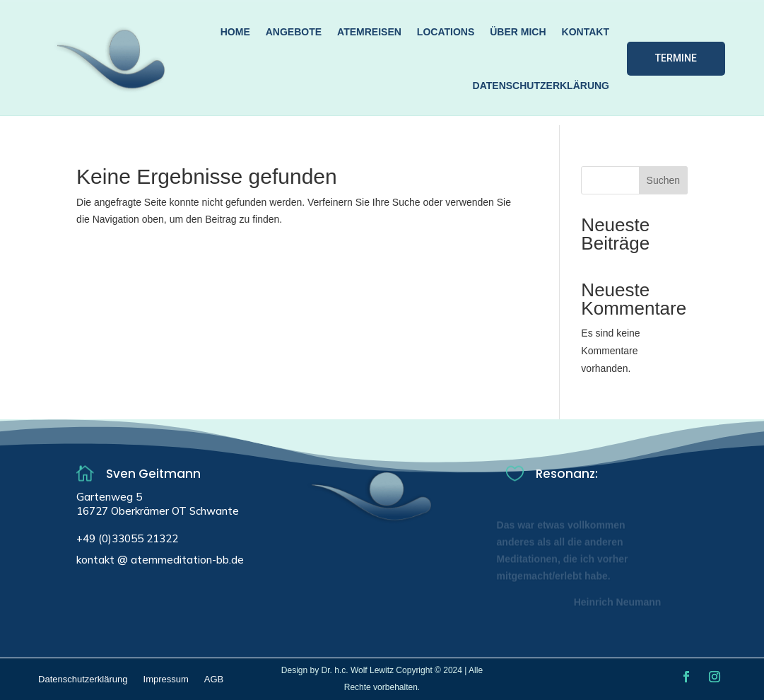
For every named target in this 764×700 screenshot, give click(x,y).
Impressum (166, 679)
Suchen (663, 180)
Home (235, 32)
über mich (518, 32)
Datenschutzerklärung (541, 86)
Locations (446, 32)
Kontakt (586, 32)
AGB (214, 679)
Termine (676, 58)
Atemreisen (369, 32)
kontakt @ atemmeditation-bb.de (160, 560)
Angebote (294, 32)
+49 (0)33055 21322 (127, 538)
